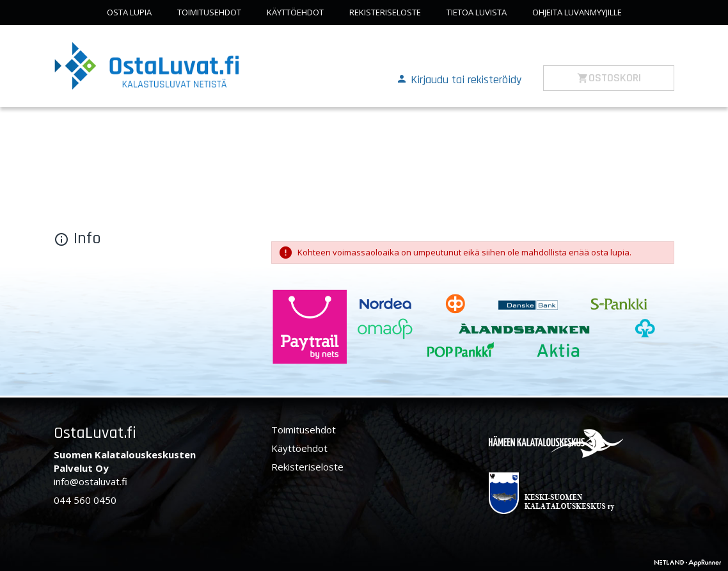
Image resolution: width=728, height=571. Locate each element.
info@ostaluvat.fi (91, 481)
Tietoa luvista (477, 12)
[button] (459, 79)
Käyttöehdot (295, 12)
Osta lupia (129, 12)
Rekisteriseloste (385, 12)
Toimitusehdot (209, 12)
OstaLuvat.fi (95, 433)
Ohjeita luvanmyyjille (577, 12)
